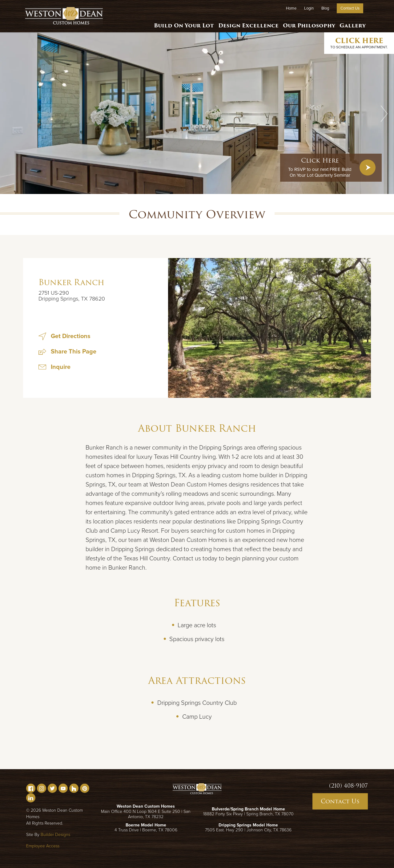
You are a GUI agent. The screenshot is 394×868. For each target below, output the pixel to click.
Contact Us (350, 8)
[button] (384, 114)
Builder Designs (55, 835)
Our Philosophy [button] (307, 23)
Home (291, 8)
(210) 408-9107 (348, 786)
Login (309, 8)
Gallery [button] (352, 23)
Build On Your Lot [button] (182, 23)
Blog (325, 8)
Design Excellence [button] (247, 23)
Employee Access (43, 846)
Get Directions (64, 336)
